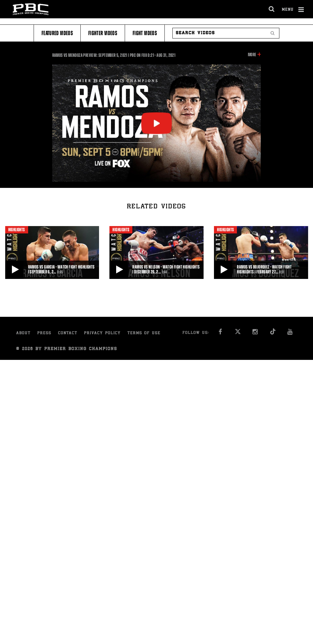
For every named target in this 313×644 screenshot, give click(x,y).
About (23, 333)
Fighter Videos (103, 33)
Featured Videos (57, 33)
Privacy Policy (102, 333)
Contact (68, 333)
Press (44, 333)
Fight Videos (145, 33)
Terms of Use (144, 333)
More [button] (252, 55)
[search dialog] (272, 9)
